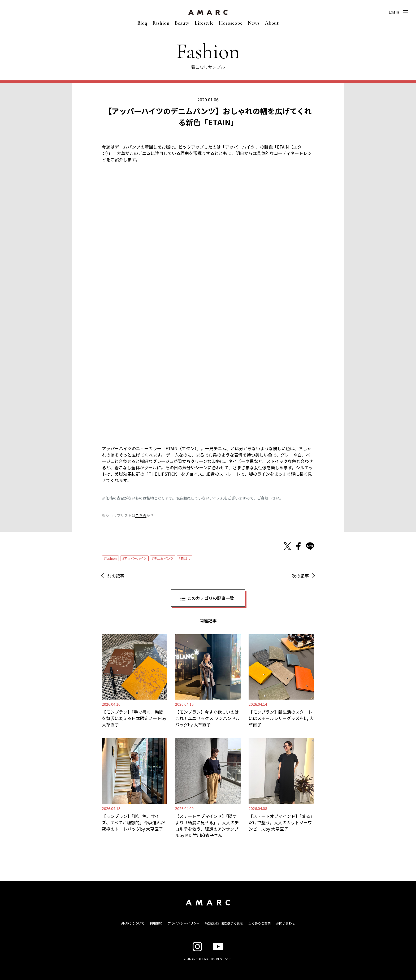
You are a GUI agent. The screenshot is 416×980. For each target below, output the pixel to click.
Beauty (182, 23)
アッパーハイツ (135, 558)
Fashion (161, 23)
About (272, 23)
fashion (111, 558)
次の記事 (300, 576)
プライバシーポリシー (184, 923)
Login (394, 12)
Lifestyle (204, 23)
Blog (142, 23)
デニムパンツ (164, 558)
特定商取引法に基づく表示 (224, 923)
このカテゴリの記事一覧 (211, 598)
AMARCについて (133, 923)
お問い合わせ (285, 923)
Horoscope (231, 23)
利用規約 (156, 923)
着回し (185, 558)
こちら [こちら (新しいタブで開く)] (141, 515)
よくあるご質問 (259, 923)
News (254, 23)
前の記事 (116, 576)
